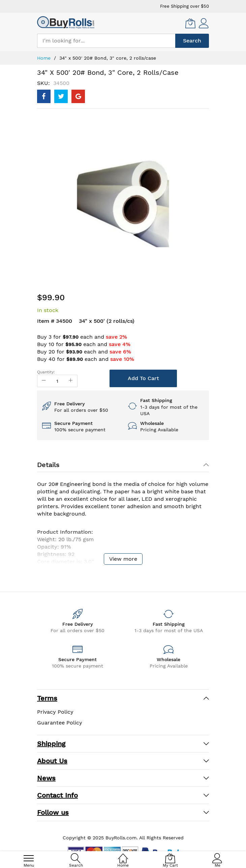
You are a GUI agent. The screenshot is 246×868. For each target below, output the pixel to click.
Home (44, 58)
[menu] (29, 858)
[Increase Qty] (71, 381)
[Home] (123, 855)
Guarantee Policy (60, 723)
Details (48, 465)
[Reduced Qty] (44, 381)
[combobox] (106, 41)
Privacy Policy (55, 712)
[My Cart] (190, 23)
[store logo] (66, 22)
